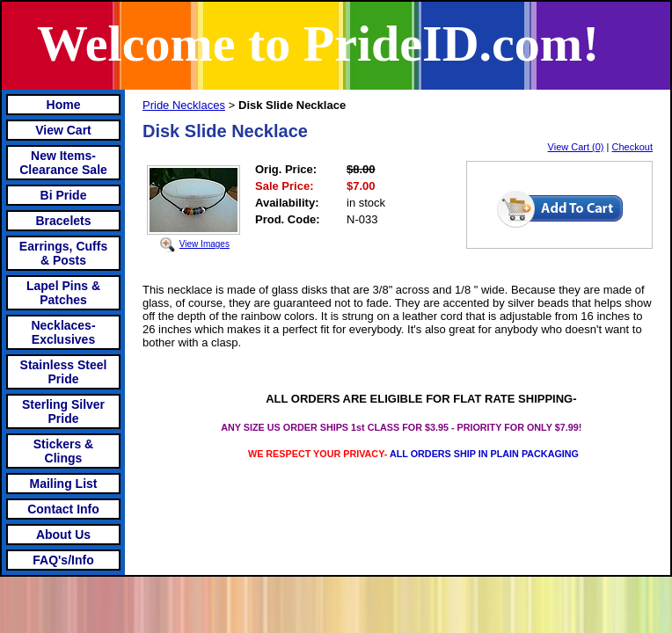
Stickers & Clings (63, 451)
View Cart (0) (576, 147)
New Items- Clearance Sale (63, 163)
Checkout (632, 147)
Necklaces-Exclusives (63, 332)
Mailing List (64, 484)
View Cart (63, 130)
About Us (63, 535)
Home (64, 105)
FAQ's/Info (63, 560)
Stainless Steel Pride (64, 372)
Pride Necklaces (184, 105)
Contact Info (63, 509)
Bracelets (63, 221)
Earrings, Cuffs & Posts (63, 253)
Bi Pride (64, 195)
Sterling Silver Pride (63, 411)
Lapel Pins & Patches (63, 293)
